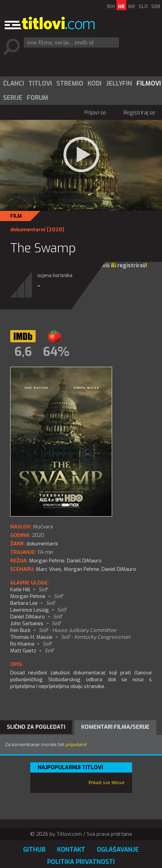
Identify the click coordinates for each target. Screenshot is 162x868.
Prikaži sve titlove (107, 783)
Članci (14, 84)
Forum (38, 98)
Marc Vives (49, 569)
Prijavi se (95, 113)
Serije (13, 98)
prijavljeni (76, 745)
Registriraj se (139, 113)
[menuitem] (13, 84)
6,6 (23, 352)
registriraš (131, 265)
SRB (156, 7)
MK (132, 7)
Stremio (70, 84)
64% (56, 352)
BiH (111, 7)
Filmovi (149, 84)
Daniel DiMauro (119, 569)
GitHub (34, 850)
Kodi (95, 84)
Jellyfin (119, 84)
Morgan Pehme (82, 569)
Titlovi (40, 84)
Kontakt (71, 850)
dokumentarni (28, 230)
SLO (143, 7)
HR (121, 7)
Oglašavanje (118, 850)
